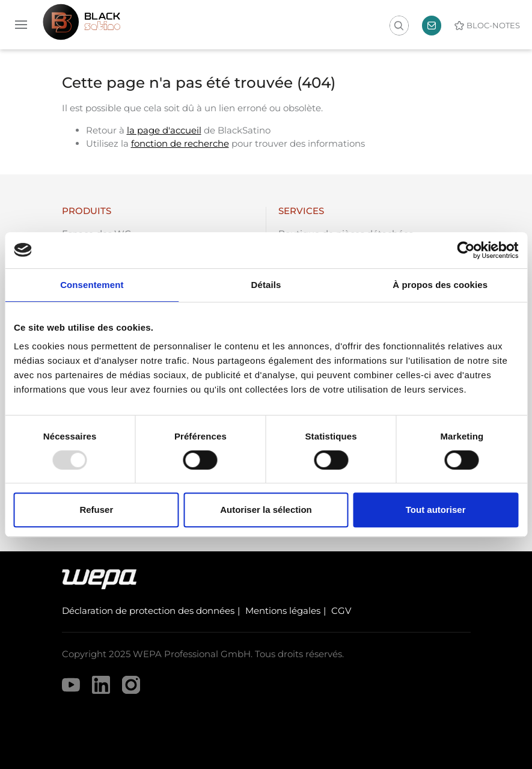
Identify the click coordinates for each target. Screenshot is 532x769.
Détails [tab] (266, 285)
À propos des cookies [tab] (440, 285)
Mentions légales (283, 611)
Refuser (96, 510)
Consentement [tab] (92, 285)
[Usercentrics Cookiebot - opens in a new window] (466, 250)
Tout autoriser (436, 510)
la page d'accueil (164, 130)
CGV (341, 611)
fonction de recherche (180, 143)
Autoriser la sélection (266, 510)
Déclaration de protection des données (148, 611)
